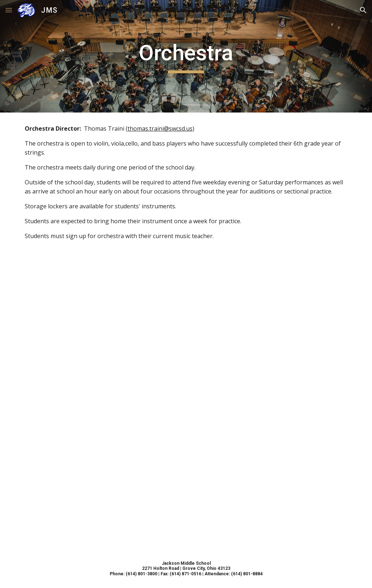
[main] (186, 56)
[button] (9, 10)
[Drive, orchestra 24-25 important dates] (186, 401)
